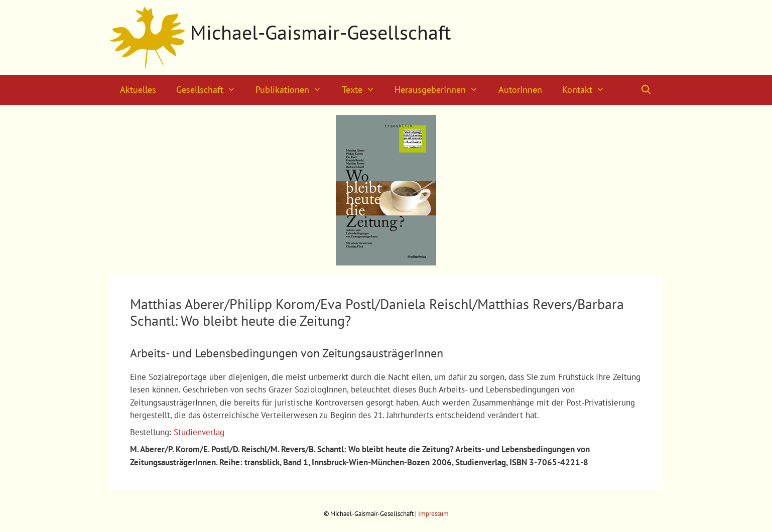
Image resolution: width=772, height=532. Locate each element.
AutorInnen (520, 90)
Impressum (433, 514)
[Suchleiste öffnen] (646, 90)
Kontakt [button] (588, 90)
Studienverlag (199, 432)
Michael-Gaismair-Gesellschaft (321, 32)
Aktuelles (138, 90)
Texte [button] (363, 90)
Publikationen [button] (293, 90)
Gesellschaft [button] (211, 90)
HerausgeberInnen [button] (441, 90)
